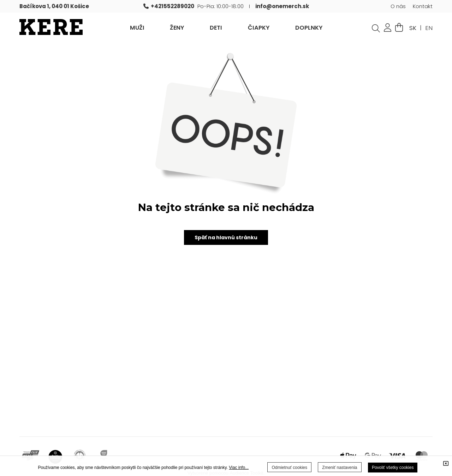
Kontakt (423, 6)
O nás (398, 6)
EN (429, 28)
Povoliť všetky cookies (393, 468)
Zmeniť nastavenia (340, 468)
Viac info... (239, 468)
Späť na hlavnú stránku (226, 237)
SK (413, 28)
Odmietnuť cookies (289, 468)
